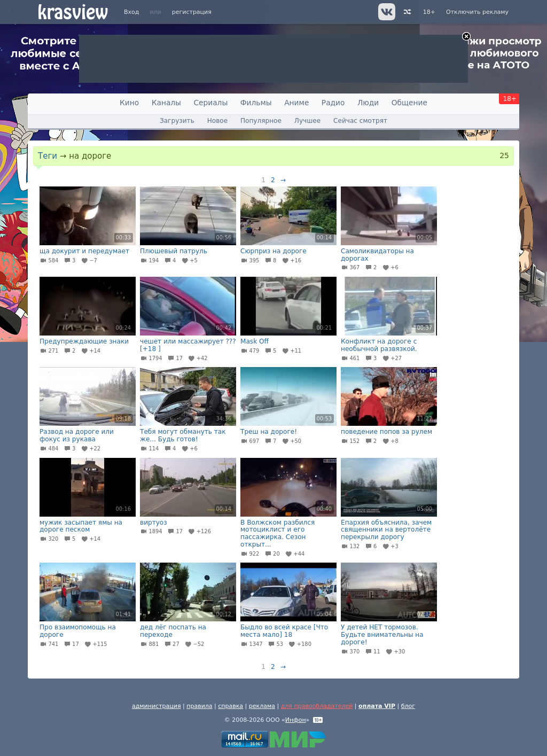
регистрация (192, 12)
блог (408, 706)
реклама (262, 706)
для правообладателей (317, 706)
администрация (157, 706)
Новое (217, 121)
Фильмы (256, 103)
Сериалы (210, 103)
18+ (429, 12)
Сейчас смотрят (360, 121)
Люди (368, 103)
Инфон (296, 720)
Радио (333, 103)
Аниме (296, 103)
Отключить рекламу (477, 12)
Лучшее (307, 121)
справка (230, 706)
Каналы (166, 103)
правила (199, 706)
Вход (131, 12)
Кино (129, 103)
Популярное (261, 121)
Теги (48, 156)
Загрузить (177, 121)
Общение (409, 103)
